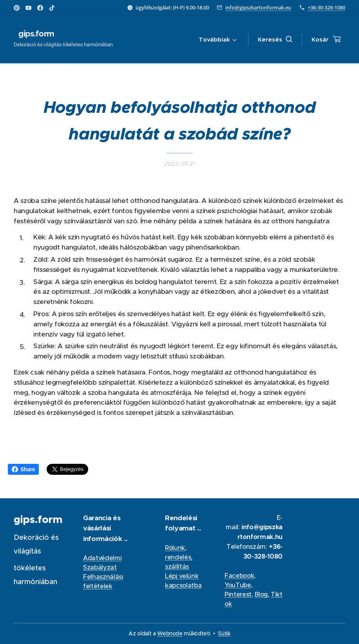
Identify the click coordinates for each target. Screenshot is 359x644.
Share (23, 469)
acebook (241, 575)
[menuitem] (216, 40)
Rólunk (175, 548)
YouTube (238, 585)
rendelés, (179, 557)
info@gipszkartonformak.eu (258, 7)
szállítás (177, 566)
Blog (261, 594)
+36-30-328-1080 (326, 7)
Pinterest (238, 594)
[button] (275, 40)
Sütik (224, 633)
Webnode (170, 633)
